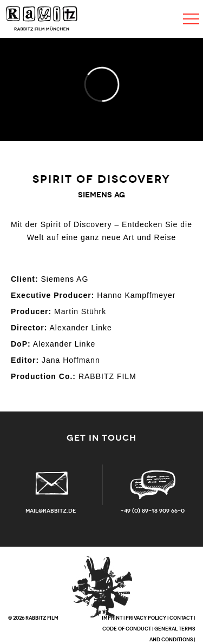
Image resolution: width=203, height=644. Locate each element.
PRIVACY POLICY (146, 618)
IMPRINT (112, 618)
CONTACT (181, 618)
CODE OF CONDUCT (127, 629)
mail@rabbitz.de (51, 511)
